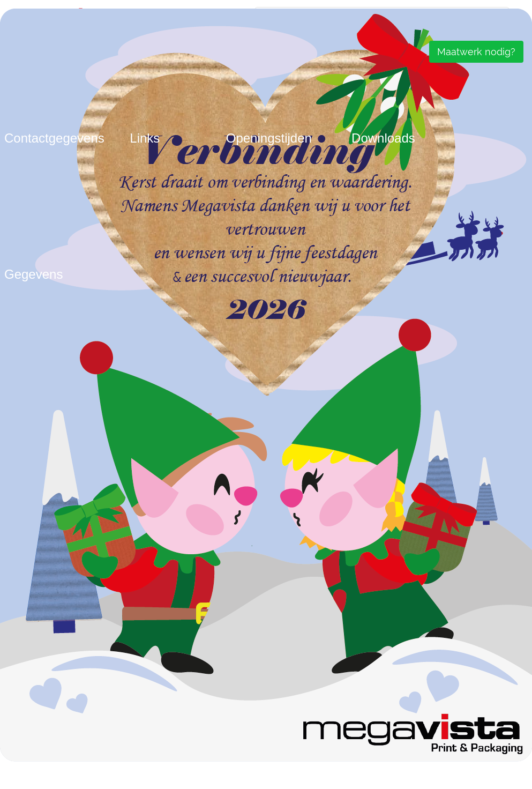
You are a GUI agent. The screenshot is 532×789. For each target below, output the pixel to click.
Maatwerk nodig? (476, 52)
